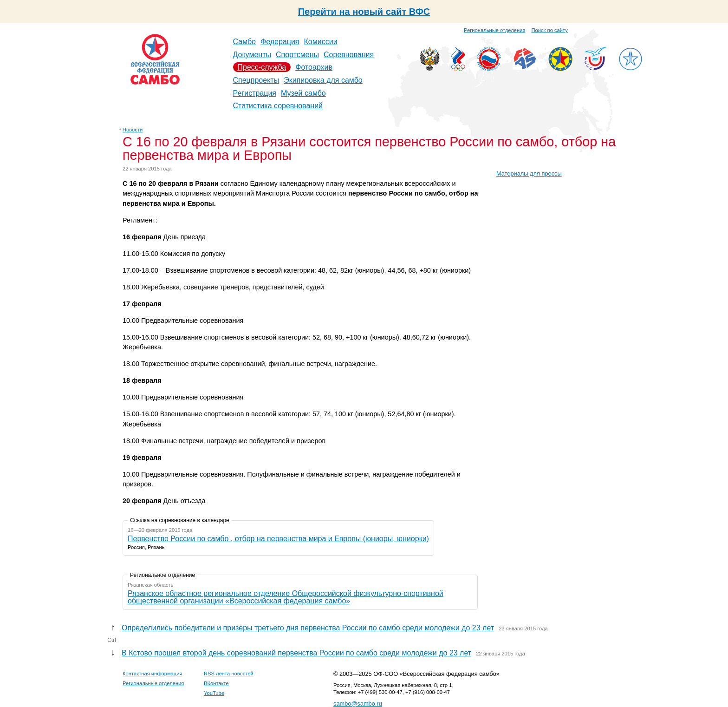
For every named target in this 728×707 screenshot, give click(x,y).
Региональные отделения (494, 30)
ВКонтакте (216, 683)
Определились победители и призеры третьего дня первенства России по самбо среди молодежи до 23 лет (308, 628)
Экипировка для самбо (323, 80)
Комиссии (321, 42)
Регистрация (255, 93)
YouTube (214, 693)
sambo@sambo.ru (358, 704)
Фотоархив (314, 67)
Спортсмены (297, 55)
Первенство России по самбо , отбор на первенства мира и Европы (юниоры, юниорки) (278, 539)
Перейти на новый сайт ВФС (364, 12)
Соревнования (349, 55)
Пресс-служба (262, 67)
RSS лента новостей (229, 674)
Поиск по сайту (550, 30)
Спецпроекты (256, 80)
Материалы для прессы (529, 173)
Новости (133, 130)
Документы (252, 55)
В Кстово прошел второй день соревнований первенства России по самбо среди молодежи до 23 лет (296, 653)
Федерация (280, 42)
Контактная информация (153, 674)
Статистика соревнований (278, 106)
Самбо (245, 42)
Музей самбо (303, 93)
